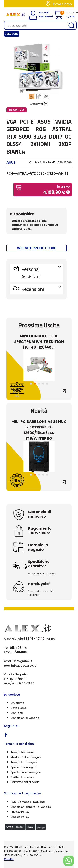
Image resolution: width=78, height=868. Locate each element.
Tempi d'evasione (23, 752)
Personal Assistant (41, 273)
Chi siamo (17, 703)
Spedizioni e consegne (26, 772)
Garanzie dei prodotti (25, 782)
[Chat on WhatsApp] (69, 861)
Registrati (43, 16)
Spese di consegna (23, 767)
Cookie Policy (20, 817)
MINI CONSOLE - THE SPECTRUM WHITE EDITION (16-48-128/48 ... (39, 342)
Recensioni (41, 289)
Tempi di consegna (24, 762)
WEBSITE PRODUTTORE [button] (37, 248)
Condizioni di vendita (25, 718)
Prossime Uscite (39, 325)
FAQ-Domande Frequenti (28, 802)
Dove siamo (62, 4)
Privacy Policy (20, 812)
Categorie (12, 34)
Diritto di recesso (22, 777)
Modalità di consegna (26, 757)
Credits (9, 859)
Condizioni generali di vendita (31, 807)
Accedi (42, 13)
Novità (39, 411)
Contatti (17, 713)
